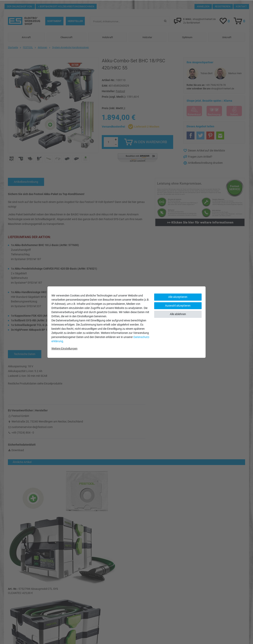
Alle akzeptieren (178, 297)
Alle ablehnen (178, 314)
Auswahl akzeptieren (178, 306)
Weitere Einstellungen (64, 349)
